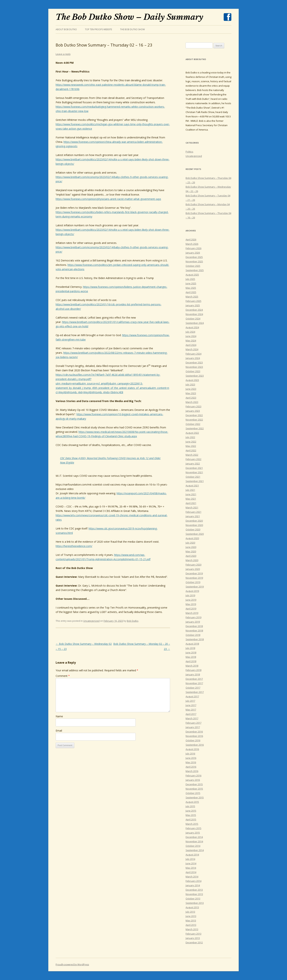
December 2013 (194, 890)
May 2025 (191, 288)
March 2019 (192, 613)
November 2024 (194, 314)
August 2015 (192, 802)
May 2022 (191, 446)
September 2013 (195, 903)
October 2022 (193, 424)
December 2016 (194, 732)
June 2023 (191, 389)
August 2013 (192, 907)
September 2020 (195, 534)
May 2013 (191, 921)
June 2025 (191, 283)
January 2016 (193, 780)
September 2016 (195, 745)
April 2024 (191, 345)
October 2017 (193, 688)
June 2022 (191, 442)
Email (59, 731)
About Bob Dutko (66, 29)
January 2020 (193, 569)
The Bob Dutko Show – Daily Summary (129, 17)
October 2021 (193, 477)
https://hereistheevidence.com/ (74, 546)
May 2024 (191, 341)
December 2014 (194, 837)
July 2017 (190, 701)
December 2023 (194, 362)
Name (59, 716)
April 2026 (191, 239)
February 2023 (193, 406)
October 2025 (193, 266)
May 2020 (191, 551)
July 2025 (190, 279)
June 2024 (191, 336)
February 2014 (193, 881)
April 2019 (191, 609)
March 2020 (192, 560)
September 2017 (195, 692)
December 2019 (194, 573)
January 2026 (193, 253)
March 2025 (192, 297)
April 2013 (191, 925)
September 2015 (195, 797)
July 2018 (190, 648)
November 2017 (194, 683)
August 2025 (192, 275)
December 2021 (194, 468)
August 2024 (192, 327)
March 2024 (192, 349)
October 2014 (193, 846)
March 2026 (192, 244)
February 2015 (193, 828)
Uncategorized (91, 621)
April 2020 (191, 556)
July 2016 (190, 754)
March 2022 (192, 455)
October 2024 (193, 319)
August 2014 (192, 855)
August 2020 (192, 538)
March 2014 (192, 877)
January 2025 (193, 305)
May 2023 (191, 393)
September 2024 (195, 323)
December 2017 (194, 679)
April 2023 (191, 398)
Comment (63, 676)
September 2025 (195, 270)
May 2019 (191, 604)
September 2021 (195, 481)
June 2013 (191, 916)
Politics (189, 152)
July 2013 (190, 912)
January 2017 (193, 727)
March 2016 (192, 771)
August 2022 (192, 433)
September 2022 (195, 428)
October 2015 (193, 793)
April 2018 (191, 661)
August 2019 (192, 591)
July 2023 (190, 384)
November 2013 (194, 894)
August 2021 (192, 486)
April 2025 (191, 292)
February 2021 (193, 512)
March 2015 (192, 824)
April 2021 (191, 503)
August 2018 (192, 644)
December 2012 (194, 942)
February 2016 (193, 776)
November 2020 (194, 525)
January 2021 (193, 516)
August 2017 (192, 696)
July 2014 (190, 859)
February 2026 (193, 248)
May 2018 (191, 657)
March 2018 (192, 666)
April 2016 (191, 767)
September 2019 (195, 587)
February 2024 (193, 354)
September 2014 (195, 850)
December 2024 (194, 310)
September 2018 (195, 639)
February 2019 (193, 617)
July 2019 (190, 595)
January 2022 (193, 464)
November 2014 (194, 841)
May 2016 (191, 762)
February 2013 (193, 934)
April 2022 (191, 450)
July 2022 (190, 437)
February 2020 (193, 565)
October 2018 (193, 635)
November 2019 (194, 578)
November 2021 (194, 472)
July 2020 (190, 543)
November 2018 (194, 631)
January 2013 (193, 938)
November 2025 (194, 261)
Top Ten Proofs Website (98, 29)
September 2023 (195, 376)
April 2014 (191, 872)
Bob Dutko (133, 621)
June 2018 (191, 652)
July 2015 (190, 806)
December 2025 (194, 257)
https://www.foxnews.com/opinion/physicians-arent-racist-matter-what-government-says (108, 199)
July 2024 (190, 332)
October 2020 (193, 529)
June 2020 (191, 547)
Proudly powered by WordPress (72, 965)
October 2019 (193, 582)
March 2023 (192, 402)
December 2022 (194, 415)
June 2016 (191, 758)
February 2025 (193, 301)
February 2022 (193, 459)
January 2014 (193, 885)
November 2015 (194, 789)
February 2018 (193, 670)
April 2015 (191, 819)
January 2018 (193, 674)
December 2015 (194, 784)
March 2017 (192, 718)
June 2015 (191, 811)
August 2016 (192, 749)
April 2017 (191, 714)
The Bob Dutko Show (132, 29)
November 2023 (194, 367)
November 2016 (194, 736)
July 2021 (190, 490)
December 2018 (194, 626)
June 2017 (191, 705)
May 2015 (191, 815)
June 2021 (191, 494)
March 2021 (192, 507)
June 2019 (191, 600)
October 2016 (193, 740)
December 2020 (194, 521)
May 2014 (191, 868)
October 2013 (193, 899)
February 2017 (193, 723)
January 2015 (193, 833)
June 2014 (191, 863)
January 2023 (193, 411)
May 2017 (191, 710)
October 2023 (193, 371)
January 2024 (193, 358)
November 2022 (194, 420)
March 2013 (192, 929)
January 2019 (193, 622)
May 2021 (191, 499)
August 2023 (192, 380)
